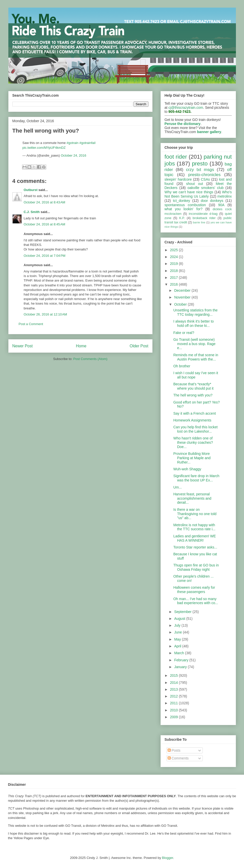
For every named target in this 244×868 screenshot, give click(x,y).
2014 (174, 683)
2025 (174, 250)
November (183, 297)
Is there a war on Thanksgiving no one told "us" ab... (195, 514)
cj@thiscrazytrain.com (186, 108)
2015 (174, 675)
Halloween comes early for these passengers (194, 590)
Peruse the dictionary (183, 124)
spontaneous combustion (185, 205)
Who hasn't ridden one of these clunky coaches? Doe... (193, 442)
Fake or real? (184, 333)
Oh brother (182, 366)
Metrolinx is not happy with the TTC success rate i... (194, 527)
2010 (174, 710)
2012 (174, 696)
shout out (195, 184)
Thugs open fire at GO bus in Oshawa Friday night (196, 567)
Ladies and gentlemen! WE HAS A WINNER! (194, 538)
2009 (174, 717)
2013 (174, 689)
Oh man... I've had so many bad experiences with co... (196, 601)
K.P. (182, 218)
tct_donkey (182, 201)
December (183, 290)
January (181, 667)
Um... (177, 487)
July (178, 625)
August (180, 619)
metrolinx (225, 196)
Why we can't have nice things (189, 192)
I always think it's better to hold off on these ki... (193, 323)
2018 (174, 271)
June (179, 632)
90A (221, 205)
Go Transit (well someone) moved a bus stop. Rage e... (194, 344)
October (181, 304)
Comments (178, 758)
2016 (174, 284)
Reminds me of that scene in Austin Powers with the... (196, 357)
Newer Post (23, 346)
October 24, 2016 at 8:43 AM (45, 202)
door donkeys (212, 201)
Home (81, 346)
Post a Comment (31, 324)
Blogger (168, 858)
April (178, 646)
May (178, 639)
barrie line (199, 222)
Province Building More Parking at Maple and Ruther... (192, 458)
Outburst (31, 190)
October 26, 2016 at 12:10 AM (46, 314)
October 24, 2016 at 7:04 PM (45, 256)
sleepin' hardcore (178, 179)
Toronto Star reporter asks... (195, 547)
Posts (174, 750)
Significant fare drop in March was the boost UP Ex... (196, 478)
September (183, 612)
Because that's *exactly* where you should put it (193, 386)
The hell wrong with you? (193, 395)
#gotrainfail (87, 143)
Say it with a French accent (194, 413)
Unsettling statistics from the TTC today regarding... (195, 312)
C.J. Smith (32, 212)
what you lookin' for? (184, 209)
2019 (174, 264)
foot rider (176, 157)
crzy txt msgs (200, 170)
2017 (174, 278)
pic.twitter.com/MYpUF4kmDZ (44, 148)
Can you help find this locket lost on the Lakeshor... (195, 429)
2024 (174, 257)
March (180, 653)
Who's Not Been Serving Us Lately (198, 194)
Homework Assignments (192, 420)
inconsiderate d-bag (203, 214)
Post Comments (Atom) (90, 359)
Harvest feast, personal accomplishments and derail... (192, 498)
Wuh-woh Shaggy (187, 469)
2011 (174, 703)
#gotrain (72, 143)
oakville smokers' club (206, 188)
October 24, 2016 (73, 155)
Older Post (139, 346)
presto (200, 164)
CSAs (205, 179)
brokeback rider (204, 218)
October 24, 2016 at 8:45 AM (45, 224)
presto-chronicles (205, 175)
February (182, 660)
